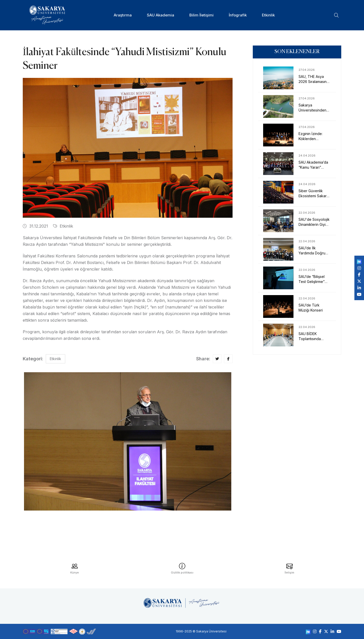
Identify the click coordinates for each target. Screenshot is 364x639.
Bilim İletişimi (201, 15)
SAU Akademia (161, 15)
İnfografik (238, 15)
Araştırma (123, 15)
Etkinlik (268, 15)
